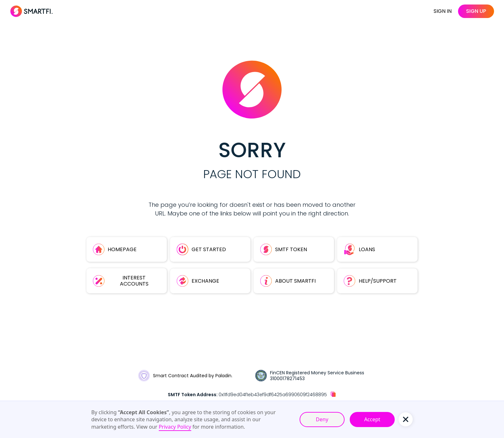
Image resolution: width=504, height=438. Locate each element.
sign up (476, 11)
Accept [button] (372, 419)
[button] (406, 419)
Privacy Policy (175, 427)
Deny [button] (322, 419)
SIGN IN (443, 11)
